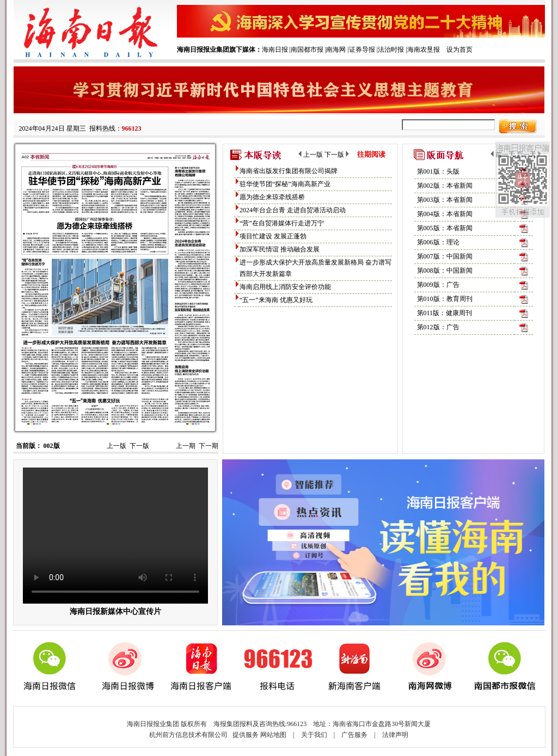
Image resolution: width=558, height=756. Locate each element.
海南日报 (275, 50)
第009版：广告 (438, 285)
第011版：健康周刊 (445, 313)
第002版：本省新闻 (445, 186)
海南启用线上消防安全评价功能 (285, 287)
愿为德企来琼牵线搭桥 (272, 197)
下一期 (209, 446)
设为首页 (459, 50)
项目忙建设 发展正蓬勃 (273, 236)
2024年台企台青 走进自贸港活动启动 (293, 210)
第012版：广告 (438, 327)
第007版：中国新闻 (445, 256)
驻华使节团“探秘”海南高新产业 (285, 184)
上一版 (116, 446)
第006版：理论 (438, 242)
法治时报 (391, 50)
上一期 (186, 446)
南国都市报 (307, 50)
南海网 (336, 50)
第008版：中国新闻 (445, 271)
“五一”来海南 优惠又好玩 (276, 300)
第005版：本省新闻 (445, 228)
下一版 (139, 446)
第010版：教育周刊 (445, 299)
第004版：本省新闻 (445, 214)
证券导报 (362, 50)
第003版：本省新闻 (445, 200)
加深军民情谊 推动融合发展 (280, 249)
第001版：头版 (438, 171)
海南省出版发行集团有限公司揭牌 (289, 171)
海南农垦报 (424, 50)
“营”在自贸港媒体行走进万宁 (282, 223)
